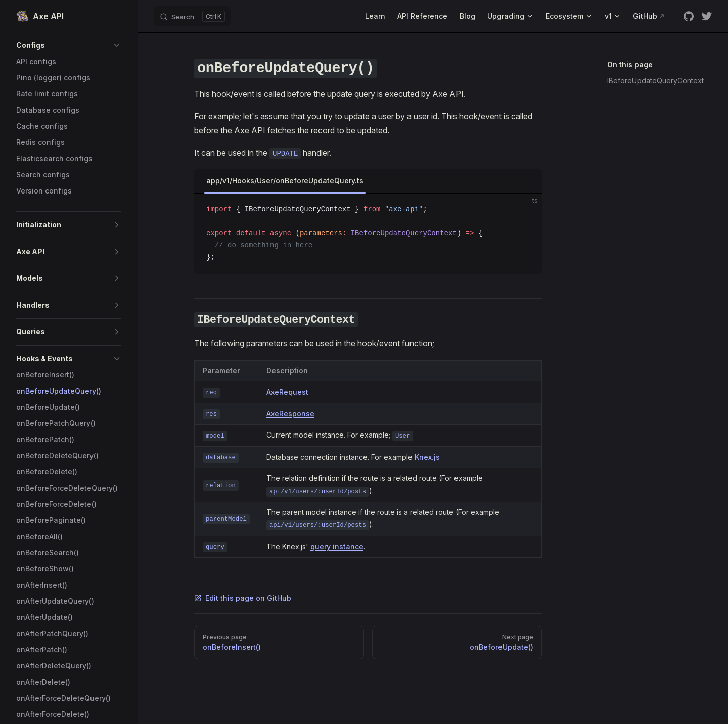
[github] (689, 16)
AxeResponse (290, 414)
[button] (69, 45)
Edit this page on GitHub (243, 598)
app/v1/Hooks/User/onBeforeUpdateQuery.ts (285, 181)
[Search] (192, 16)
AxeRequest (287, 392)
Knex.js (427, 457)
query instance (337, 546)
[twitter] (707, 16)
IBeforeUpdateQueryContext (655, 81)
